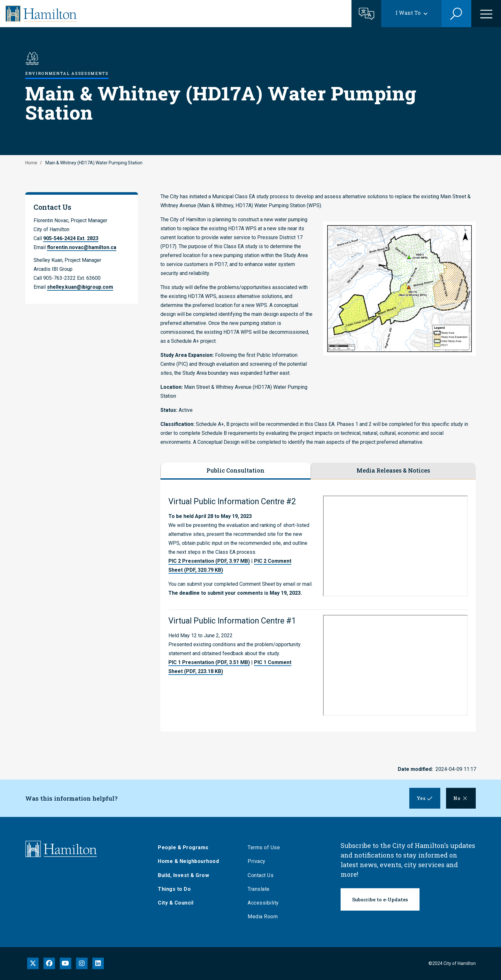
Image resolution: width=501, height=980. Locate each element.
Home (31, 163)
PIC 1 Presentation (209, 662)
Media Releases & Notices (393, 470)
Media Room (263, 917)
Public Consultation (235, 470)
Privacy (257, 861)
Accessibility (263, 903)
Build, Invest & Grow (183, 875)
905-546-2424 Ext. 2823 (71, 238)
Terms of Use (264, 847)
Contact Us (261, 875)
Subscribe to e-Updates (380, 899)
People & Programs (183, 847)
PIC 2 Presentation (209, 561)
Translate (259, 889)
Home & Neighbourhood (188, 861)
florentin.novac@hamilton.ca (82, 247)
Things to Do (174, 889)
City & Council (176, 903)
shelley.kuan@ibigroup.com (80, 287)
